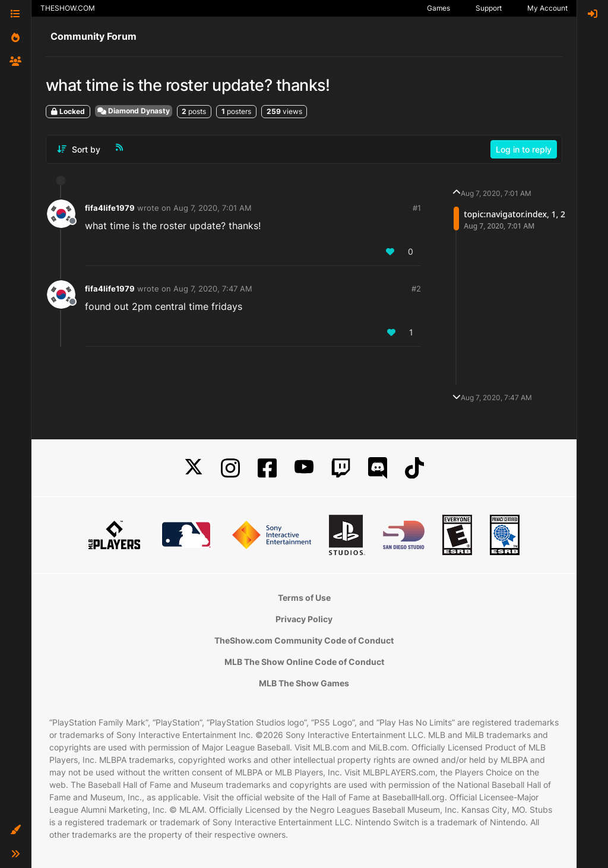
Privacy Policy (304, 619)
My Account (547, 8)
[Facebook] (267, 468)
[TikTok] (414, 468)
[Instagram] (230, 468)
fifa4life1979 (110, 208)
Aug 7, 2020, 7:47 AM (213, 289)
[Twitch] (341, 468)
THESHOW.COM (68, 8)
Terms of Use (304, 598)
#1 (417, 208)
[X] (194, 468)
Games (438, 8)
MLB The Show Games (304, 683)
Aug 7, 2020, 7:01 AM (213, 208)
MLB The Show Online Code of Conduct (304, 662)
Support (489, 8)
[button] (15, 830)
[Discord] (378, 468)
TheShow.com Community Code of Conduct (304, 640)
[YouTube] (304, 468)
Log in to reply (524, 149)
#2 (416, 289)
